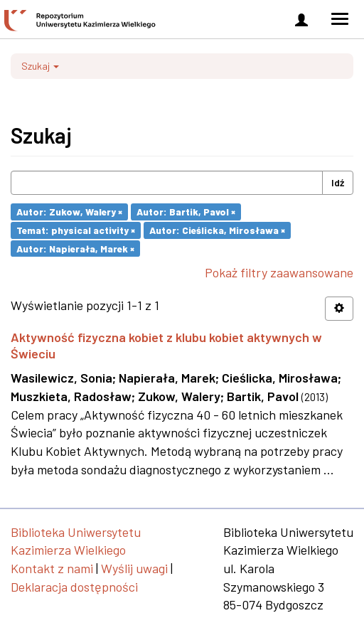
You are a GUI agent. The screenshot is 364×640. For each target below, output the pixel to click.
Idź (338, 182)
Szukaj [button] (40, 66)
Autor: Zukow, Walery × (69, 212)
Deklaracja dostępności (74, 587)
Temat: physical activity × (76, 230)
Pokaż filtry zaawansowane (279, 272)
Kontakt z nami (52, 568)
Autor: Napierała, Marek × (75, 248)
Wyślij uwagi (134, 568)
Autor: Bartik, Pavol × (186, 212)
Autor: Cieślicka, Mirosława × (217, 230)
